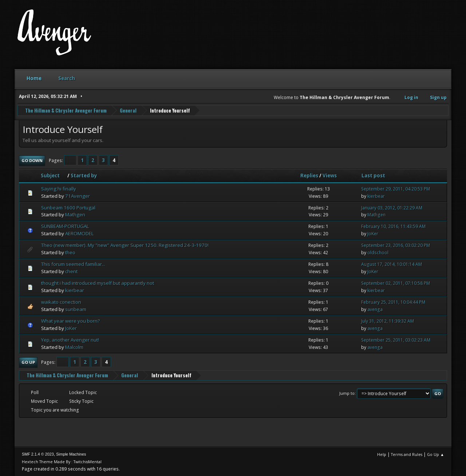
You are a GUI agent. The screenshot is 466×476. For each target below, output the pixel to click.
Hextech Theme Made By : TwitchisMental (62, 461)
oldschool (378, 252)
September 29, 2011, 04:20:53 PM (396, 188)
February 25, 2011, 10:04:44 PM (393, 302)
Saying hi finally (59, 188)
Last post (373, 175)
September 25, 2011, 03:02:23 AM (396, 340)
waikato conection (61, 302)
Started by (84, 175)
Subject (54, 175)
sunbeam (76, 309)
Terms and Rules (407, 454)
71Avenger (78, 196)
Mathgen (75, 215)
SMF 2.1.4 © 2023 (38, 454)
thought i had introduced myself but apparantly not (98, 283)
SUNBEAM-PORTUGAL (65, 226)
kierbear (376, 196)
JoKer (373, 234)
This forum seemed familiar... (73, 264)
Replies (309, 175)
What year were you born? (70, 320)
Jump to (347, 393)
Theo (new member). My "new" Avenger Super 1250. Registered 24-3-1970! (125, 245)
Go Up (28, 362)
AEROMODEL (80, 233)
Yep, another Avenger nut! (70, 339)
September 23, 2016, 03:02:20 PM (396, 245)
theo (70, 252)
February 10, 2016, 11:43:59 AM (393, 226)
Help (382, 454)
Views (330, 175)
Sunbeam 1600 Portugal (68, 207)
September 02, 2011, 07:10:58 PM (396, 283)
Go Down (32, 160)
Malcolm (74, 347)
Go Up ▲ (436, 454)
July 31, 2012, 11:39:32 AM (388, 321)
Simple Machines (71, 454)
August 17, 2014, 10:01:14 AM (392, 264)
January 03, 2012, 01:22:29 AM (392, 207)
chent (71, 271)
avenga (375, 309)
